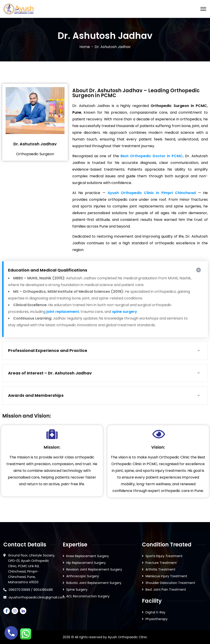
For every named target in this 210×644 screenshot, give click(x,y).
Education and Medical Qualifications (48, 270)
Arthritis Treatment (160, 569)
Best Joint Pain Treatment (166, 590)
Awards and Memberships (36, 395)
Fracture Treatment (161, 563)
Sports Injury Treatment (164, 556)
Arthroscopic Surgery (83, 576)
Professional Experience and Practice (48, 350)
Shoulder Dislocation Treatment (170, 583)
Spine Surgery (77, 590)
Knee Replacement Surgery (88, 556)
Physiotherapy (157, 619)
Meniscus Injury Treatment (166, 576)
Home (85, 47)
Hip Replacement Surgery (86, 563)
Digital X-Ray (155, 612)
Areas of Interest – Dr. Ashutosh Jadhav (50, 373)
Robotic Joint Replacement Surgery (94, 583)
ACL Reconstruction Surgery (88, 596)
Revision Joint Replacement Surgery (94, 569)
